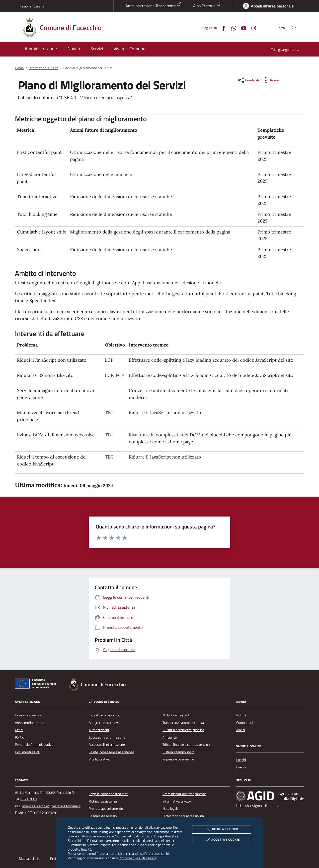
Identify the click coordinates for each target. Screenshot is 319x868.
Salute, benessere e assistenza (111, 752)
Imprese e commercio (178, 759)
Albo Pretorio (207, 5)
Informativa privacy (177, 801)
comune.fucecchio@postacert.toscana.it (51, 806)
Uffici (19, 730)
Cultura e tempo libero (178, 752)
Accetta (222, 840)
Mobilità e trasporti (176, 715)
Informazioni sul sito (43, 68)
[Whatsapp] (232, 28)
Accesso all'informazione (107, 745)
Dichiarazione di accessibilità (183, 816)
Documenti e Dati (28, 752)
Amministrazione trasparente (184, 794)
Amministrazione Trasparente (153, 5)
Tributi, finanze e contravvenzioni (187, 745)
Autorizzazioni (99, 730)
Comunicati (244, 723)
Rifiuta (222, 829)
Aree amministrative (30, 723)
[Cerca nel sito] (294, 28)
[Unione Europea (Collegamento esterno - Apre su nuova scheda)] (37, 685)
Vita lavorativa (99, 759)
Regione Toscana (32, 6)
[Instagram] (252, 28)
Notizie (241, 715)
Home (19, 68)
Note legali (170, 809)
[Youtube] (242, 28)
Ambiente (170, 737)
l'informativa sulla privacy (138, 858)
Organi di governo (28, 715)
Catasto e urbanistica (104, 715)
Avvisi (241, 730)
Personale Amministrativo (34, 745)
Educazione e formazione (107, 737)
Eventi (241, 767)
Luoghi (241, 760)
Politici (20, 737)
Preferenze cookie (157, 853)
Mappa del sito (30, 859)
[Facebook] (222, 28)
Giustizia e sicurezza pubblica (183, 730)
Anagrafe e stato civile (105, 723)
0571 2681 (29, 799)
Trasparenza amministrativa (183, 723)
